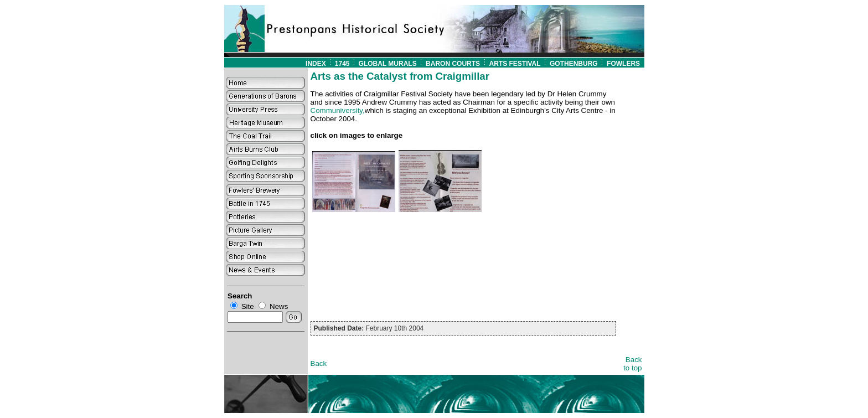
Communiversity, (338, 110)
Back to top (632, 364)
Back (319, 363)
